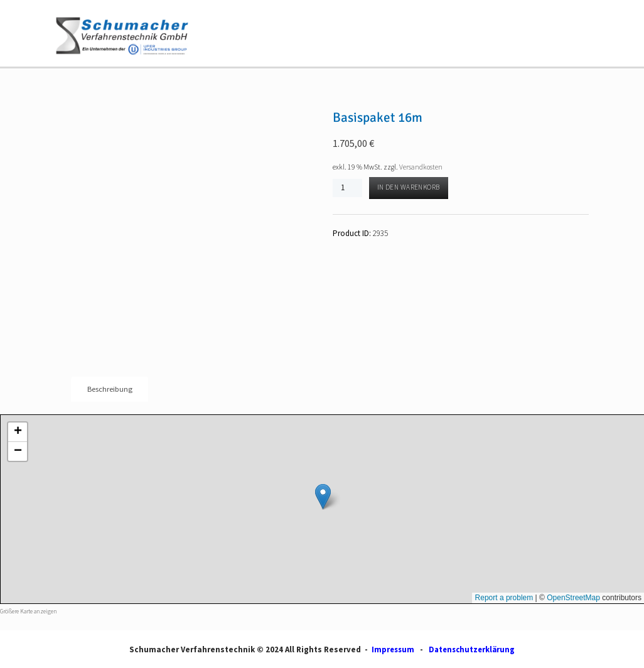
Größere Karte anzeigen (29, 612)
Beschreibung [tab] (110, 390)
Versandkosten (421, 167)
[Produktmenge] (347, 187)
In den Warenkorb (410, 188)
